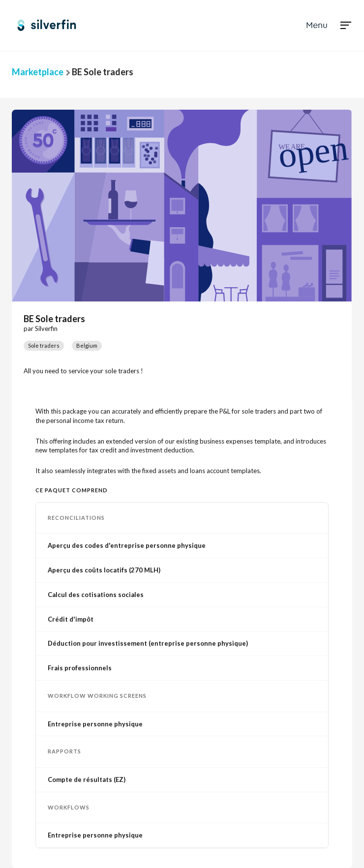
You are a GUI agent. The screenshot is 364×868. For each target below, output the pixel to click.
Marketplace (38, 72)
